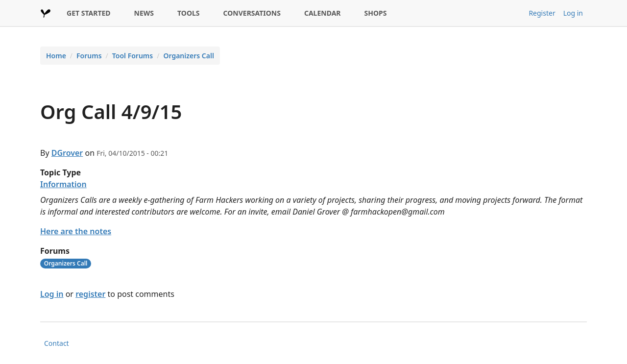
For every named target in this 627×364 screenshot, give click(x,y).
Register (542, 13)
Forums (89, 56)
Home (56, 56)
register (90, 294)
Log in (573, 13)
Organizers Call (188, 56)
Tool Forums (133, 56)
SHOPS (376, 13)
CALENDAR (323, 13)
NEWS (144, 13)
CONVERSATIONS (252, 13)
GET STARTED (89, 13)
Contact (57, 343)
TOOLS (189, 13)
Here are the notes (76, 231)
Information (63, 184)
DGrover (67, 153)
